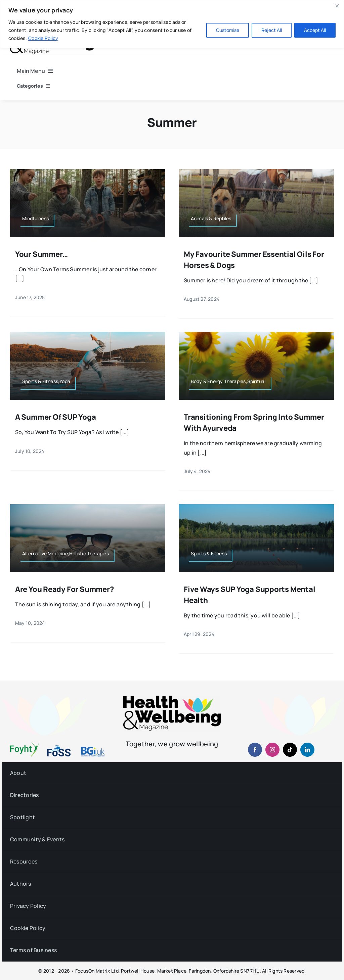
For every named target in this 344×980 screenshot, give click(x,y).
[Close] (337, 6)
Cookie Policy (43, 38)
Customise (228, 30)
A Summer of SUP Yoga (56, 417)
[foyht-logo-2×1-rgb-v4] (25, 745)
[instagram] (272, 750)
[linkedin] (307, 750)
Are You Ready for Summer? (64, 589)
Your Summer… (41, 254)
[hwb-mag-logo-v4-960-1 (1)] (172, 698)
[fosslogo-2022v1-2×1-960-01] (59, 748)
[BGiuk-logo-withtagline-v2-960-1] (93, 749)
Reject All (272, 30)
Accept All (315, 30)
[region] (172, 24)
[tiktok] (290, 750)
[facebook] (255, 750)
